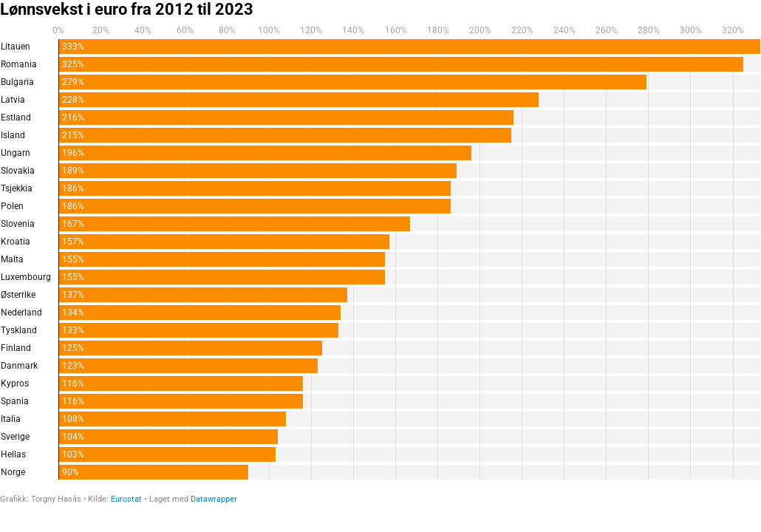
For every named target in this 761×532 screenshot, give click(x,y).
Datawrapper (214, 499)
